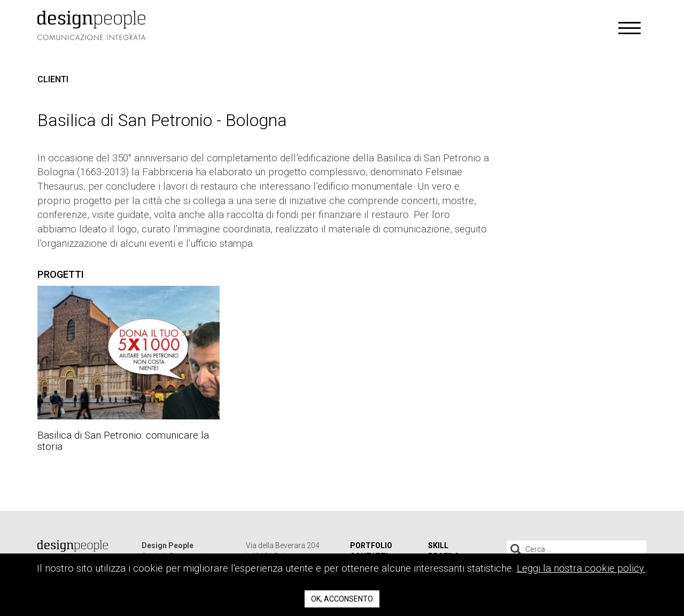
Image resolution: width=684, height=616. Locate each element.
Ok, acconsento (342, 599)
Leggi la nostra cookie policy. (581, 568)
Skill (438, 545)
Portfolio (371, 545)
